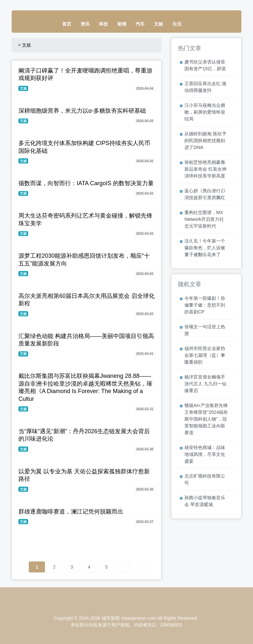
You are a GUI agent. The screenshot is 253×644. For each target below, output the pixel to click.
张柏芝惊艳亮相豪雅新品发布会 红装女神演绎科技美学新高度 (205, 169)
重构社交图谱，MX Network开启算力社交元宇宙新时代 (204, 219)
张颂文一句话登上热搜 (205, 330)
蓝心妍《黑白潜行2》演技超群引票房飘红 (206, 194)
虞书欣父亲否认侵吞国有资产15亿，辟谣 (205, 65)
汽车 (140, 24)
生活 (177, 24)
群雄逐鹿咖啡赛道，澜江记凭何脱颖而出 (71, 512)
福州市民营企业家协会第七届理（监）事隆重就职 (205, 355)
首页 (67, 24)
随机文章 (190, 284)
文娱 (159, 24)
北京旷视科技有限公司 (205, 479)
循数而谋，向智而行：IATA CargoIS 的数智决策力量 (86, 183)
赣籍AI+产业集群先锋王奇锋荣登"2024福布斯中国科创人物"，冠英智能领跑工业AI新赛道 (206, 419)
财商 (122, 24)
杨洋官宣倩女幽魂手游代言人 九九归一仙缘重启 (205, 384)
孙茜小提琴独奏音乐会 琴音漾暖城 (205, 501)
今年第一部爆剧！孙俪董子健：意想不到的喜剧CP (205, 305)
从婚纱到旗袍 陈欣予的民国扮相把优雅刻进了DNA (205, 141)
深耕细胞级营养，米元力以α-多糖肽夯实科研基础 (82, 111)
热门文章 (190, 48)
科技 (104, 24)
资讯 (85, 24)
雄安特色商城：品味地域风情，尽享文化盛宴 (205, 454)
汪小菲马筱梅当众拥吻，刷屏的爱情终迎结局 (205, 112)
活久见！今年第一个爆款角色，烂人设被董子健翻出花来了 (205, 248)
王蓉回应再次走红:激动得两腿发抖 (205, 87)
